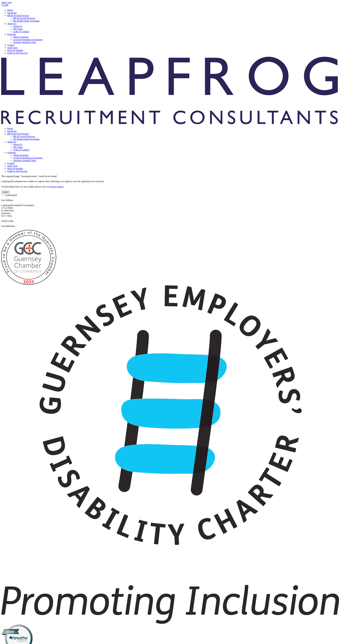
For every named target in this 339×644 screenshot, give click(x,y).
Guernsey (12, 34)
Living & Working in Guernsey (28, 40)
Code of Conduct (21, 32)
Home (10, 10)
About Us (12, 24)
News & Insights (15, 50)
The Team (18, 29)
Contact (11, 45)
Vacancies (12, 13)
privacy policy (57, 187)
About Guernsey (21, 37)
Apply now (12, 48)
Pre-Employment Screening (26, 21)
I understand (11, 195)
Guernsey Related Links (25, 42)
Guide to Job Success (17, 53)
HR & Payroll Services (18, 16)
